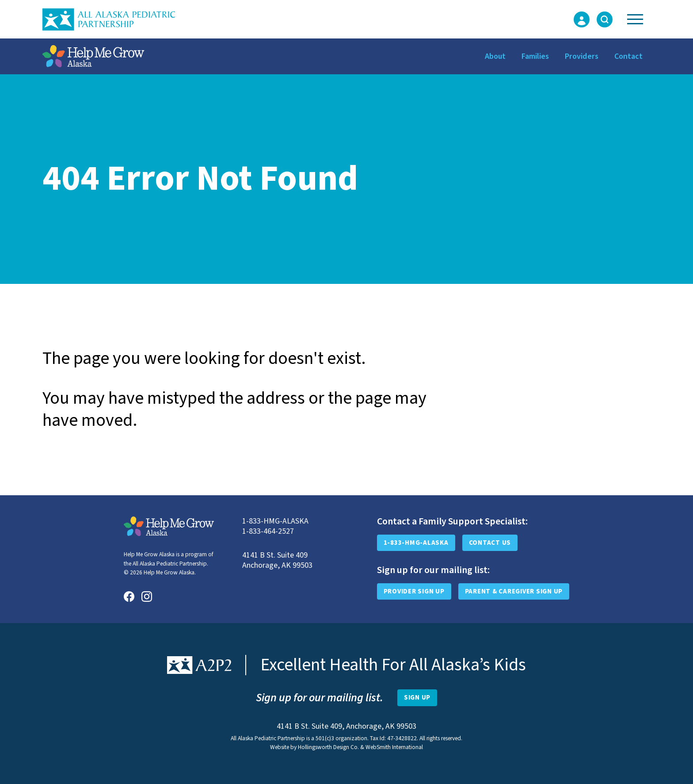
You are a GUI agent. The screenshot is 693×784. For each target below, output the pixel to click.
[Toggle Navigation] (635, 19)
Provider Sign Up (414, 591)
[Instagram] (147, 597)
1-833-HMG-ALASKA (416, 543)
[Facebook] (129, 597)
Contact (628, 56)
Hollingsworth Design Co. (328, 747)
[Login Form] (582, 19)
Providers (582, 56)
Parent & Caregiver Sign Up (514, 591)
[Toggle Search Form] (605, 19)
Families (535, 56)
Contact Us (490, 543)
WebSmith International (394, 747)
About (495, 56)
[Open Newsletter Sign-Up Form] (417, 698)
